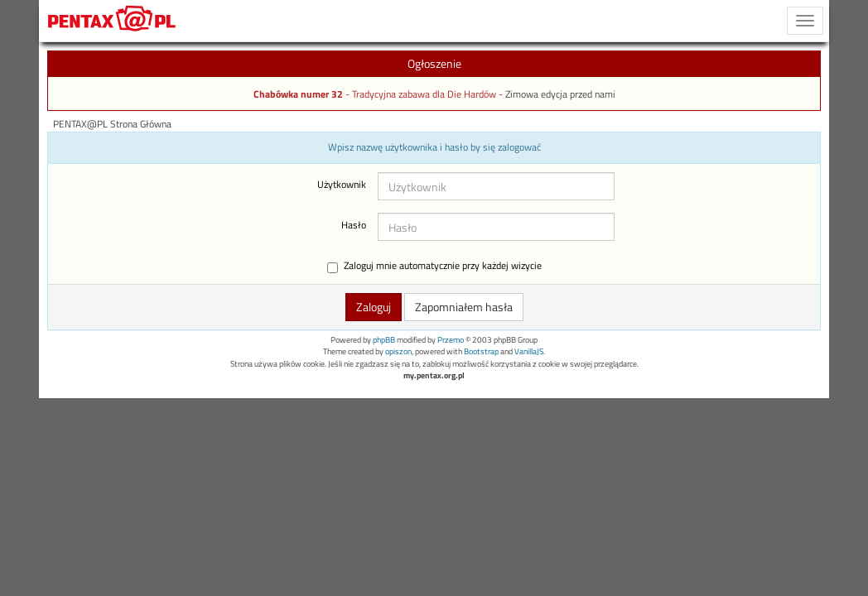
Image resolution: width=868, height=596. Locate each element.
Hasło (354, 225)
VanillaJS (529, 351)
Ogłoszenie (434, 63)
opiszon (398, 351)
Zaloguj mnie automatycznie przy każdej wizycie (434, 266)
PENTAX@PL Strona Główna (112, 124)
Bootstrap (481, 351)
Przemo (451, 340)
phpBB (384, 340)
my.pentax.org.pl (434, 375)
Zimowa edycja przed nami (560, 94)
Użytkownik (342, 185)
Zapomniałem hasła (464, 307)
